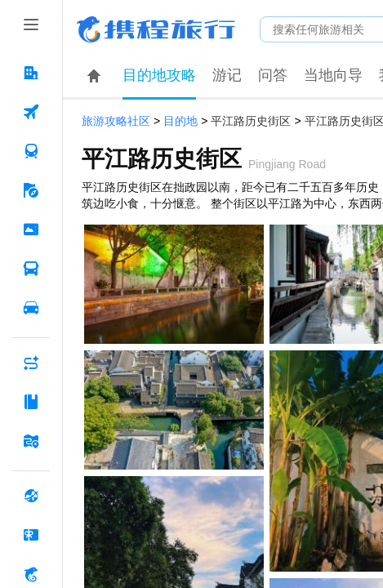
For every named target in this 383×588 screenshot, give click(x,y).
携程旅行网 (156, 29)
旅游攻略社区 (116, 121)
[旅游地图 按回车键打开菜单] (31, 441)
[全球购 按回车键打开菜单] (31, 496)
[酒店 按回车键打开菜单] (31, 73)
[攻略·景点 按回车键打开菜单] (31, 402)
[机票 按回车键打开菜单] (31, 112)
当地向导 (333, 75)
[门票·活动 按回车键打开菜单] (31, 229)
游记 (227, 75)
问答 (273, 75)
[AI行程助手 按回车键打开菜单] (31, 363)
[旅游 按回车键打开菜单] (31, 190)
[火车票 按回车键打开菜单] (31, 151)
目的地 (180, 121)
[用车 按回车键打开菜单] (31, 308)
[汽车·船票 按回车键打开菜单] (31, 269)
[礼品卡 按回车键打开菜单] (31, 535)
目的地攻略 (159, 75)
